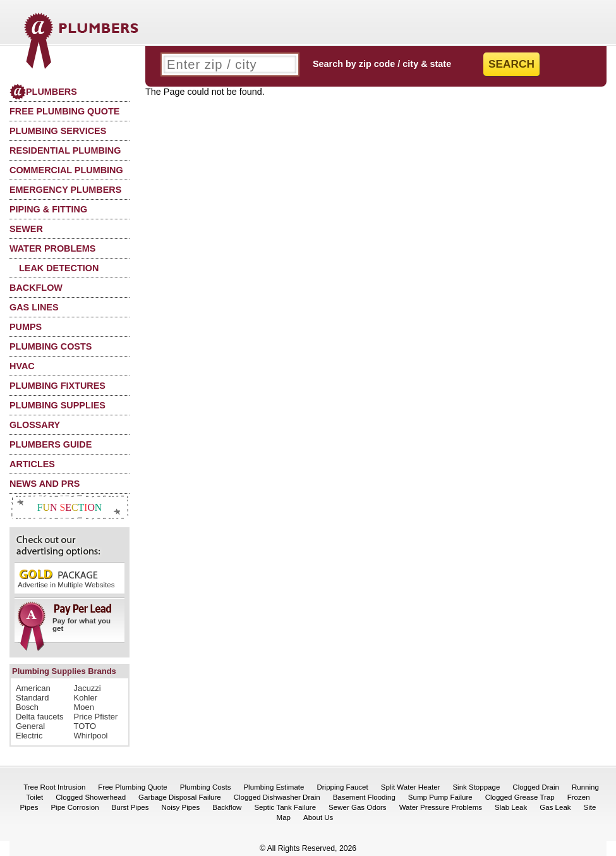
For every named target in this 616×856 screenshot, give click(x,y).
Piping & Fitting (48, 209)
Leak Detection (59, 268)
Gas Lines (34, 307)
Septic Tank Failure (285, 807)
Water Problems (52, 248)
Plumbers (43, 92)
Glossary (35, 425)
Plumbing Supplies (57, 405)
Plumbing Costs (51, 346)
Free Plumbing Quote (64, 111)
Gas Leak (555, 807)
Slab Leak (511, 807)
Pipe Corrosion (75, 807)
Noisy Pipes (180, 807)
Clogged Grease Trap (520, 797)
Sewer (26, 229)
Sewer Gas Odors (358, 807)
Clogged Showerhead (91, 797)
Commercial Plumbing (66, 170)
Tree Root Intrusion (54, 787)
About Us (318, 817)
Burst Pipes (130, 807)
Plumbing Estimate (274, 787)
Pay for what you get (65, 622)
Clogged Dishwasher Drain (277, 797)
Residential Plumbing (65, 150)
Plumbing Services (58, 131)
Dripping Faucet (342, 787)
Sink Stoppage (476, 787)
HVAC (22, 366)
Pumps (26, 327)
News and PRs (45, 484)
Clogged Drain (536, 787)
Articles (32, 464)
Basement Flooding (364, 797)
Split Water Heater (411, 787)
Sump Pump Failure (440, 797)
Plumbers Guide (51, 444)
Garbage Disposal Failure (180, 797)
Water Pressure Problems (441, 807)
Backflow (36, 288)
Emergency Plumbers (65, 190)
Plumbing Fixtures (57, 386)
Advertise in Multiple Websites (66, 578)
